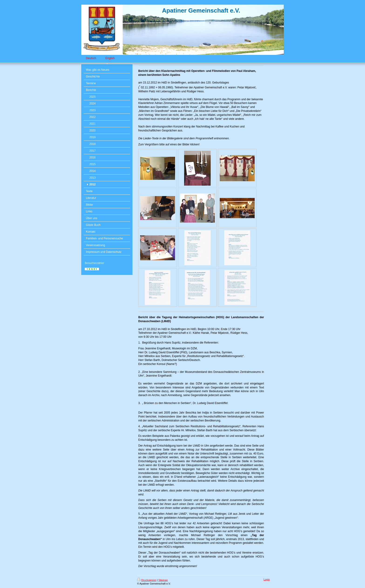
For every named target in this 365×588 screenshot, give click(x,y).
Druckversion (147, 580)
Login (267, 579)
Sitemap (163, 580)
